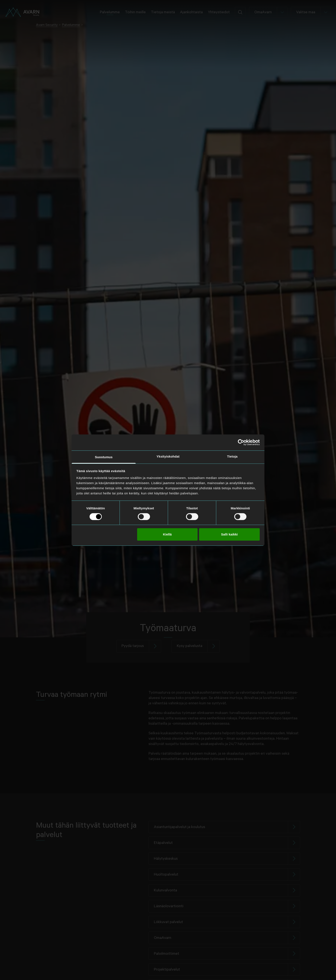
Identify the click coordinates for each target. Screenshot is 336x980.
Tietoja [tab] (232, 456)
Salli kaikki (229, 534)
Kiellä (167, 534)
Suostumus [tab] (104, 457)
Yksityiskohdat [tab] (168, 456)
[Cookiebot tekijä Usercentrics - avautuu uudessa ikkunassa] (241, 442)
